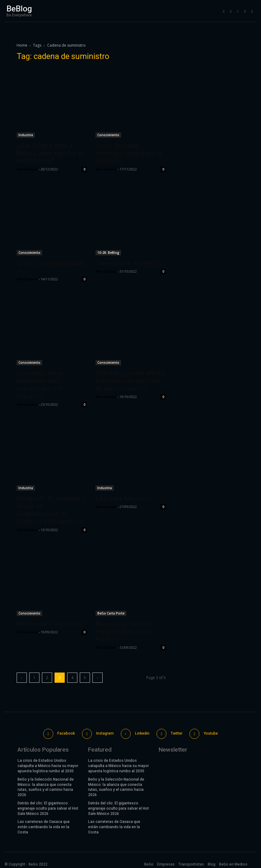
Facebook (67, 732)
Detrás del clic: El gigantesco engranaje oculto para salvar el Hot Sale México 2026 (48, 806)
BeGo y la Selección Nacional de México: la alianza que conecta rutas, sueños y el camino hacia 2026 (46, 785)
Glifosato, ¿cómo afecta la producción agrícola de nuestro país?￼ (130, 381)
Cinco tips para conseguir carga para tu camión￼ (129, 153)
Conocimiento (108, 135)
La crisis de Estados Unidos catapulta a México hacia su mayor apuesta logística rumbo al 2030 (48, 764)
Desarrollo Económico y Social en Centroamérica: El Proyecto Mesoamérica (51, 510)
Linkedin (141, 732)
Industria (26, 135)
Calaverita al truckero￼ (129, 263)
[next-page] (98, 678)
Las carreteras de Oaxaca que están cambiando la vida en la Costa (44, 824)
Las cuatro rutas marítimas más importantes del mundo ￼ (40, 385)
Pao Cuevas (27, 169)
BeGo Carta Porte (111, 613)
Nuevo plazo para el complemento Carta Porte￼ (124, 631)
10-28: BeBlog (108, 253)
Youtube (208, 732)
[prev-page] (22, 678)
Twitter (175, 732)
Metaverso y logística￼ (51, 624)
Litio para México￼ (124, 498)
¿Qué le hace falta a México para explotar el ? (50, 153)
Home (22, 45)
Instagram (105, 732)
